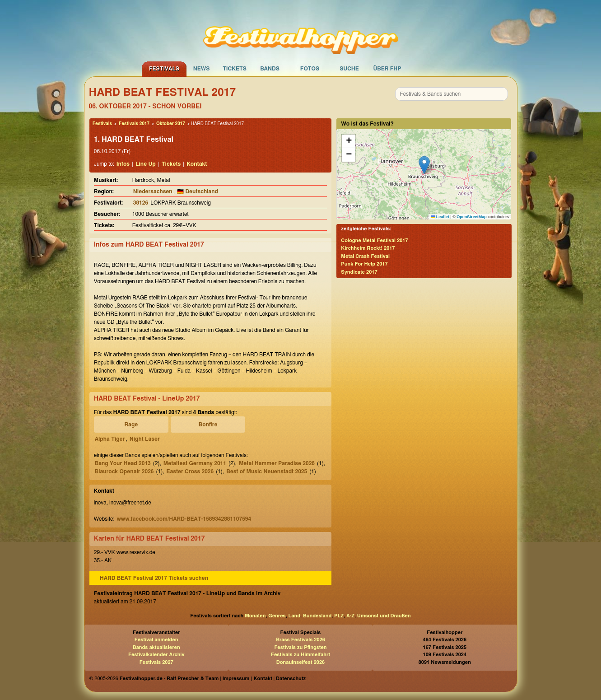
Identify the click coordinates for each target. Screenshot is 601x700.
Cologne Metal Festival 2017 (374, 240)
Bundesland (317, 616)
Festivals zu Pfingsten (300, 647)
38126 (141, 203)
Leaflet (440, 217)
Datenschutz (291, 679)
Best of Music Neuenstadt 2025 (267, 471)
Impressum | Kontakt (247, 679)
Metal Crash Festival (365, 256)
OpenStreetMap (472, 217)
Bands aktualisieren (156, 647)
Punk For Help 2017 (364, 264)
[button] (424, 165)
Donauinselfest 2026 (300, 662)
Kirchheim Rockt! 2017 (368, 248)
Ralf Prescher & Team (193, 679)
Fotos (310, 69)
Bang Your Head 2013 (123, 463)
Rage (131, 425)
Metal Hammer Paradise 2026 (277, 463)
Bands (270, 69)
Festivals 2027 (156, 662)
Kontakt (197, 164)
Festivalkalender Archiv (156, 655)
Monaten (255, 616)
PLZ (339, 616)
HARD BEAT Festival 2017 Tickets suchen (154, 578)
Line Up (146, 164)
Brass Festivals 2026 (300, 640)
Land (295, 616)
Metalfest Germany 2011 (195, 463)
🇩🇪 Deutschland (198, 191)
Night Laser (145, 439)
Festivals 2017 (134, 124)
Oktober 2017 (171, 124)
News (202, 69)
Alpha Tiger (110, 439)
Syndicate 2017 (359, 272)
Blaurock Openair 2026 (124, 471)
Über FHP (387, 69)
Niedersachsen (153, 191)
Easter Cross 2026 (190, 471)
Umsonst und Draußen (384, 616)
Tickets (235, 69)
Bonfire (208, 425)
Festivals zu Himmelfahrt (300, 655)
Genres (277, 616)
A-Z (350, 616)
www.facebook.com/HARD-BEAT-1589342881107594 (184, 519)
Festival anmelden (156, 640)
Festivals (164, 69)
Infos (123, 164)
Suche (349, 69)
